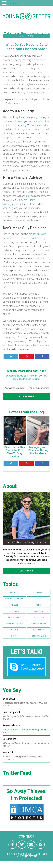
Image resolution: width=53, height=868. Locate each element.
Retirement (39, 630)
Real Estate (14, 630)
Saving (14, 636)
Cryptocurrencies (14, 599)
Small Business (39, 624)
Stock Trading (39, 636)
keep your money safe (30, 121)
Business (14, 593)
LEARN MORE (26, 571)
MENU (14, 4)
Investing (39, 611)
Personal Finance (35, 33)
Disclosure (22, 856)
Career (39, 593)
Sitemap (33, 856)
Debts (39, 599)
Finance (14, 605)
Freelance (14, 611)
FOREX (39, 605)
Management (14, 617)
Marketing (39, 617)
